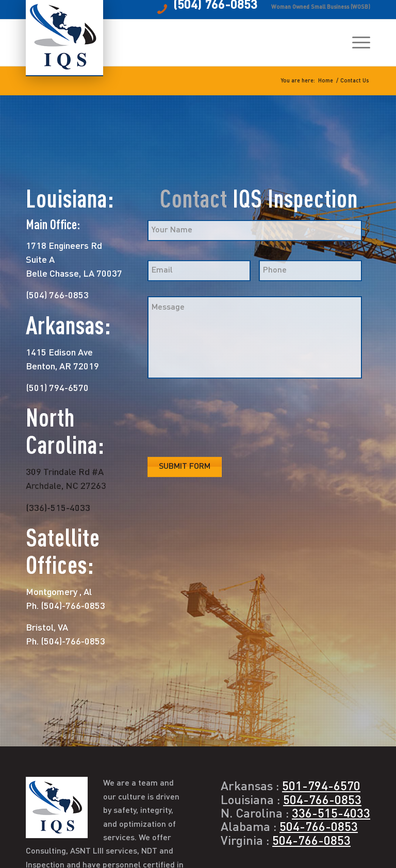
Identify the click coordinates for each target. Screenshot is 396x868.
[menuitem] (356, 43)
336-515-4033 (331, 814)
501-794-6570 (321, 787)
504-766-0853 (322, 801)
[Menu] (356, 43)
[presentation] (226, 419)
